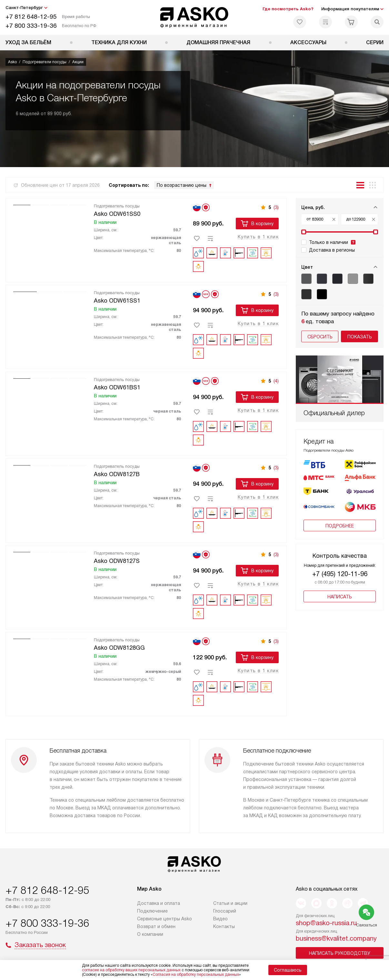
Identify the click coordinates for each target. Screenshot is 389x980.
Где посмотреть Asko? (288, 9)
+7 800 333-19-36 (31, 26)
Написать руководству (340, 953)
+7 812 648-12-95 (31, 17)
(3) (276, 207)
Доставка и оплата (159, 903)
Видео (220, 918)
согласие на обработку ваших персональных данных (131, 970)
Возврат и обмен (156, 926)
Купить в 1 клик (258, 237)
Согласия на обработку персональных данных (196, 975)
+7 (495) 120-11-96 (340, 574)
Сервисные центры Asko (165, 918)
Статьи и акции (230, 903)
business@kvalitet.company (336, 938)
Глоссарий (225, 910)
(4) (276, 381)
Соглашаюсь (288, 970)
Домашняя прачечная (218, 42)
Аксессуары (308, 42)
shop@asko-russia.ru (326, 922)
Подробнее (340, 526)
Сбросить (320, 337)
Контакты (224, 926)
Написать (340, 597)
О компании (150, 934)
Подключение (152, 910)
